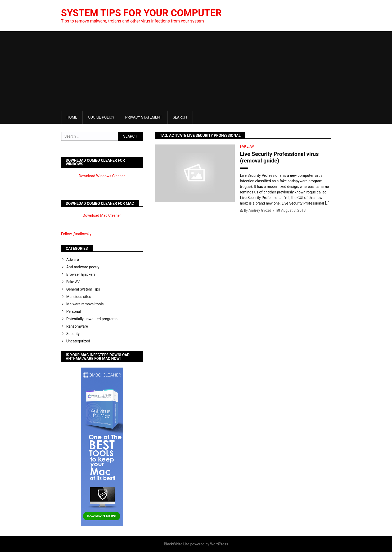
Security (73, 334)
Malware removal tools (85, 304)
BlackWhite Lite (177, 544)
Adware (73, 260)
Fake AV (247, 146)
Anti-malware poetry (83, 267)
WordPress (219, 544)
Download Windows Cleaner (102, 176)
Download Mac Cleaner (102, 215)
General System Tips (83, 289)
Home (72, 117)
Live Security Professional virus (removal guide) (280, 157)
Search (180, 117)
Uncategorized (78, 341)
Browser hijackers (81, 274)
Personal (74, 311)
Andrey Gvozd (260, 210)
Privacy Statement (144, 117)
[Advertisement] (196, 71)
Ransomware (77, 326)
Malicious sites (79, 297)
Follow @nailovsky (76, 234)
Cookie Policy (101, 117)
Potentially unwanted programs (92, 319)
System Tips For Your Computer (141, 13)
